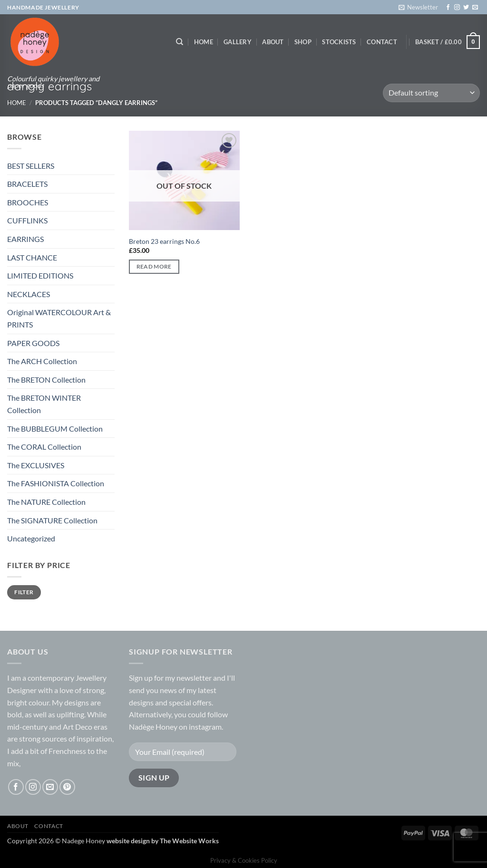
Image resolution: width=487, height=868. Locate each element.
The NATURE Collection (46, 502)
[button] (418, 7)
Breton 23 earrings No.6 (164, 241)
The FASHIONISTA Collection (56, 483)
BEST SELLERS (31, 166)
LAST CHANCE (32, 257)
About (273, 42)
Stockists (339, 42)
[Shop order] (431, 93)
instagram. (206, 727)
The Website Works (189, 841)
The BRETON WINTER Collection (44, 404)
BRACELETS (27, 184)
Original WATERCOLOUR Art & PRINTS (59, 318)
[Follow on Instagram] (457, 8)
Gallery (238, 42)
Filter (24, 592)
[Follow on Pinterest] (67, 787)
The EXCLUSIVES (36, 465)
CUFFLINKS (27, 220)
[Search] (180, 42)
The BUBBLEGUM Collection (55, 429)
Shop (303, 42)
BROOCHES (28, 202)
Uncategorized (31, 538)
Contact (382, 42)
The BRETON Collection (46, 380)
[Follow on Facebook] (448, 8)
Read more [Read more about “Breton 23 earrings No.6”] (154, 266)
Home (204, 42)
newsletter (194, 678)
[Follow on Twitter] (466, 8)
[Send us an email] (475, 8)
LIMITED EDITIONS (40, 275)
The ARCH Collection (42, 361)
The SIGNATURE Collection (52, 520)
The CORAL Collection (44, 447)
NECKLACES (29, 294)
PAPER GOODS (33, 343)
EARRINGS (25, 239)
